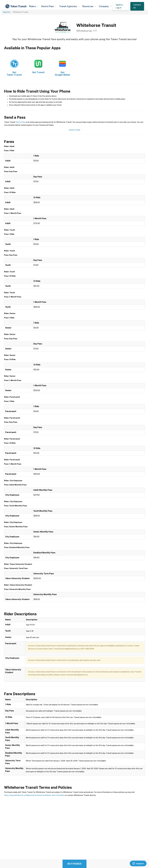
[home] (16, 6)
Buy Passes (74, 864)
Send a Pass (21, 122)
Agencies (7, 12)
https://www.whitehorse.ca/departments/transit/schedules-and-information (34, 795)
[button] (34, 6)
